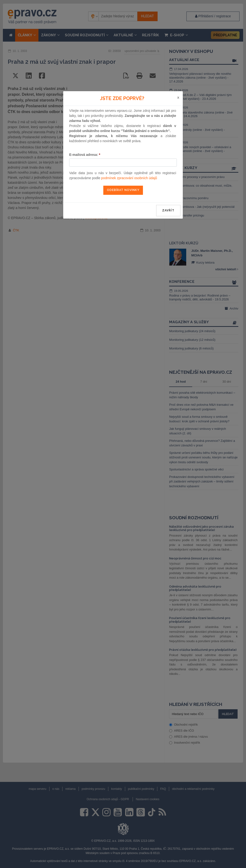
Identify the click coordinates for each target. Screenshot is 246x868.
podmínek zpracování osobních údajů (129, 178)
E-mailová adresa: (85, 155)
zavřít (168, 210)
